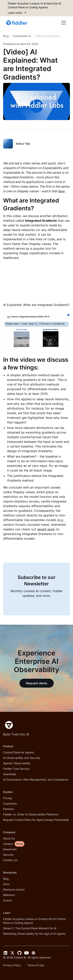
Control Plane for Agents (19, 752)
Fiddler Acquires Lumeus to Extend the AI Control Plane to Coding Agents (34, 921)
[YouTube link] (26, 953)
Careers (8, 844)
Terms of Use (36, 965)
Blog (6, 879)
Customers (10, 803)
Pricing (7, 798)
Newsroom (10, 849)
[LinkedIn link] (5, 953)
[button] (63, 23)
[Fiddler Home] (8, 725)
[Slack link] (33, 953)
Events (7, 900)
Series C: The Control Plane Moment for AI (30, 928)
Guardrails (10, 774)
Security (8, 855)
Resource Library (14, 889)
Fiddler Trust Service (16, 769)
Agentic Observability (17, 763)
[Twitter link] (12, 953)
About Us (9, 838)
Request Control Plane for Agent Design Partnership (36, 820)
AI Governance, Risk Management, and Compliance (36, 779)
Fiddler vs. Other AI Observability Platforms (31, 814)
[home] (17, 23)
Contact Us (10, 860)
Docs (6, 884)
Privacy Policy (12, 965)
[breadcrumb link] (22, 36)
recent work (46, 529)
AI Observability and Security (22, 758)
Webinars (9, 895)
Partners (8, 809)
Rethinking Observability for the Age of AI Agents (34, 934)
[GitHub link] (19, 953)
